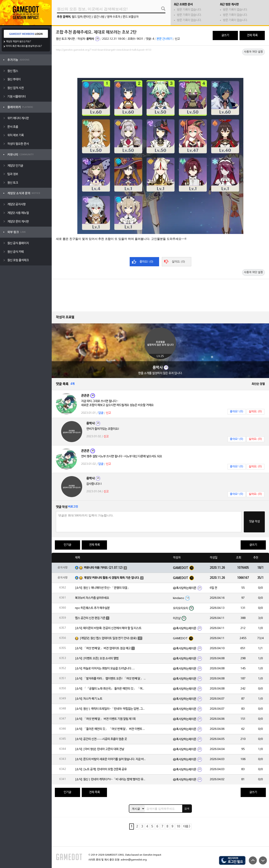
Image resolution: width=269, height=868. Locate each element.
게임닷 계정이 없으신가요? (19, 42)
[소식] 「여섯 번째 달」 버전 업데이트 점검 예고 (103, 648)
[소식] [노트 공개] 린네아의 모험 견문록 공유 (101, 769)
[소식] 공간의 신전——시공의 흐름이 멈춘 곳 (101, 739)
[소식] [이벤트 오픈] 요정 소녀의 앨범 (97, 659)
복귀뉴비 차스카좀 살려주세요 (92, 598)
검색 (187, 809)
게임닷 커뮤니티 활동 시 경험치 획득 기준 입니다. (112, 578)
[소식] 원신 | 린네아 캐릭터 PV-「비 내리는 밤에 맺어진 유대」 (111, 779)
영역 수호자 (114, 17)
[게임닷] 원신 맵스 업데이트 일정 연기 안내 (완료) (108, 638)
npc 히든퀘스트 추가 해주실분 (92, 608)
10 (178, 827)
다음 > (187, 827)
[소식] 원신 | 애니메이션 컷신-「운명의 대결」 (103, 588)
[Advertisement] (160, 64)
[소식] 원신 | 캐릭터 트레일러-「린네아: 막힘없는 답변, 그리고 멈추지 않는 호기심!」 (111, 709)
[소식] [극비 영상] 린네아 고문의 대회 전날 (100, 749)
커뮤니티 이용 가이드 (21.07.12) (103, 568)
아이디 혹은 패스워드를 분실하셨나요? (24, 46)
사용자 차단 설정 (253, 52)
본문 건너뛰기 (164, 39)
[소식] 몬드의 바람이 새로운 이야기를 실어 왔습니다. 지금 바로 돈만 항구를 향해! (111, 759)
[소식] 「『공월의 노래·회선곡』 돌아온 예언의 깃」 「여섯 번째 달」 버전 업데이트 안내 (111, 689)
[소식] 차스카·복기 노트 (89, 699)
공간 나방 (99, 17)
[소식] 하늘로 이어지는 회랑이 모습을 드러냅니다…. (105, 669)
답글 (101, 413)
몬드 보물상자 (131, 17)
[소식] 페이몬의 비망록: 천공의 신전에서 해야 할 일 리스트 (108, 628)
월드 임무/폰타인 (81, 17)
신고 (177, 39)
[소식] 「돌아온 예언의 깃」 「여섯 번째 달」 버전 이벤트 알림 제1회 (111, 729)
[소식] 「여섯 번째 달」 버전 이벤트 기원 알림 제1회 (105, 719)
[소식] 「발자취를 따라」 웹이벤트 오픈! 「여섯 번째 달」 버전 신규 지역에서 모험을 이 (111, 679)
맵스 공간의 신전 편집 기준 (90, 618)
